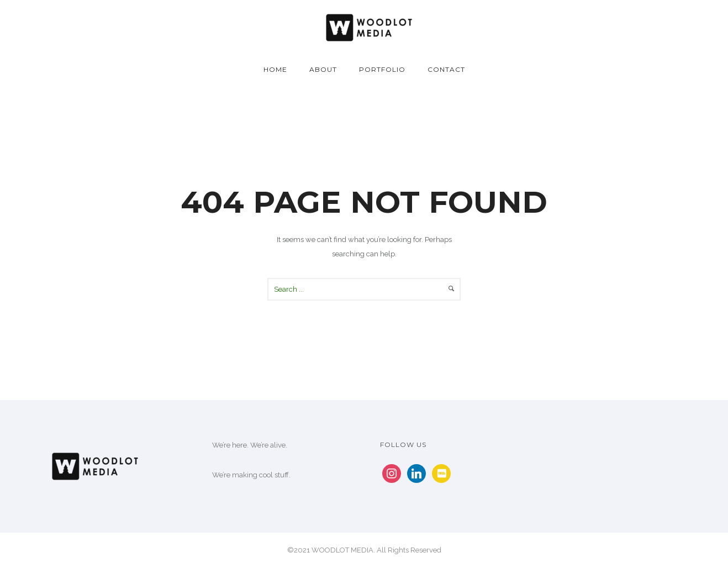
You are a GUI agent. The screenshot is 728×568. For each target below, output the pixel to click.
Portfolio (382, 69)
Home (275, 69)
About (323, 69)
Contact (446, 69)
